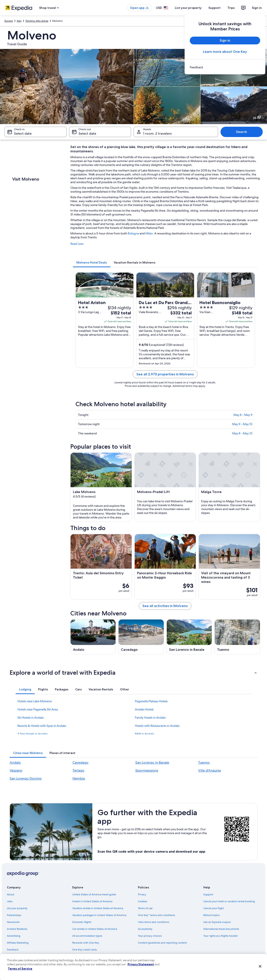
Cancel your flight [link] (214, 908)
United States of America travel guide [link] (94, 894)
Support (215, 8)
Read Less (77, 244)
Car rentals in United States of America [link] (95, 929)
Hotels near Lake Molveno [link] (35, 701)
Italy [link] (19, 21)
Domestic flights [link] (82, 922)
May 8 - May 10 (242, 433)
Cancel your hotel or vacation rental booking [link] (229, 901)
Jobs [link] (10, 901)
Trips (231, 8)
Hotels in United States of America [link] (92, 901)
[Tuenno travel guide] (237, 637)
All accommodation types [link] (87, 936)
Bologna (133, 233)
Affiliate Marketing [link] (18, 943)
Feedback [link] (13, 950)
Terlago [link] (78, 770)
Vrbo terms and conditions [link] (154, 922)
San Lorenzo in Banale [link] (152, 762)
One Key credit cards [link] (85, 950)
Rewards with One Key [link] (86, 943)
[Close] (260, 966)
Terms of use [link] (145, 908)
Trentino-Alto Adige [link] (37, 21)
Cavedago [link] (80, 762)
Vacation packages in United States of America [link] (99, 915)
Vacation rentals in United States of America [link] (98, 908)
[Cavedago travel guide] (141, 637)
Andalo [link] (15, 762)
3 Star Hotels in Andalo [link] (32, 734)
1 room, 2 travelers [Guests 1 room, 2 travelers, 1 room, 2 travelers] (157, 133)
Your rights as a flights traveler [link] (221, 936)
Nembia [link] (79, 778)
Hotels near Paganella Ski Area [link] (38, 709)
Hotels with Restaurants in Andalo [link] (157, 726)
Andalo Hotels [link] (144, 709)
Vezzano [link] (16, 770)
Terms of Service (20, 969)
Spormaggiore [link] (147, 770)
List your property (188, 8)
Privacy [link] (142, 894)
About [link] (11, 894)
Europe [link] (9, 21)
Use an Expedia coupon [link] (217, 922)
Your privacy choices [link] (150, 936)
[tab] (92, 262)
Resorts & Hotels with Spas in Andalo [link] (42, 726)
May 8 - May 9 (243, 415)
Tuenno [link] (204, 762)
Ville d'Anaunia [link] (209, 770)
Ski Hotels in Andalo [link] (31, 718)
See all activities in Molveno (165, 606)
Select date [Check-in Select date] (23, 133)
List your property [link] (17, 908)
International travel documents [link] (221, 929)
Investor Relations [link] (17, 929)
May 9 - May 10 (242, 424)
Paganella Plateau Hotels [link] (151, 701)
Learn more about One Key (225, 52)
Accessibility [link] (145, 929)
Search (242, 132)
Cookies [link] (143, 901)
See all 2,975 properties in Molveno (165, 374)
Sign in (257, 8)
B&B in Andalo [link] (144, 734)
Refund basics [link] (211, 915)
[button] (134, 673)
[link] (225, 67)
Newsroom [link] (13, 922)
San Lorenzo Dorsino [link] (26, 778)
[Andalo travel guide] (93, 637)
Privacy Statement (141, 964)
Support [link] (208, 894)
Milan (149, 233)
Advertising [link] (14, 936)
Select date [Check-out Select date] (87, 133)
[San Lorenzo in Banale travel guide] (189, 637)
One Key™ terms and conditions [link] (157, 915)
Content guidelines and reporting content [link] (162, 943)
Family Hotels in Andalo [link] (150, 718)
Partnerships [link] (14, 915)
